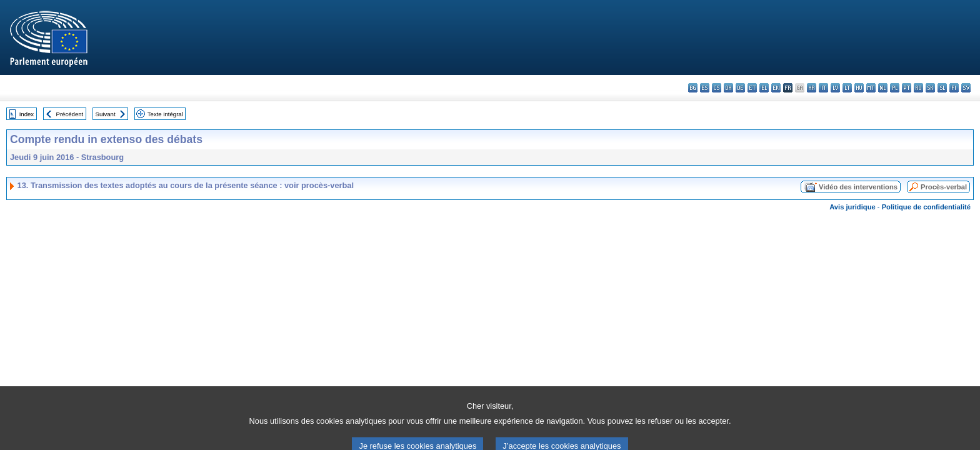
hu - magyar (859, 88)
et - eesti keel (752, 88)
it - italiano (823, 88)
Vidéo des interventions (858, 187)
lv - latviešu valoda (835, 88)
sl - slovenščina (942, 88)
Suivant (106, 114)
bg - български (693, 88)
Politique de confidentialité (926, 207)
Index (27, 114)
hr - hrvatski (812, 88)
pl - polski (895, 88)
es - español (705, 88)
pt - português (907, 88)
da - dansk (728, 88)
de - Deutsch (740, 88)
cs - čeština (717, 88)
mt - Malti (871, 88)
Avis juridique (852, 207)
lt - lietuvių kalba (847, 88)
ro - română (918, 88)
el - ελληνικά (764, 88)
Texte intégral (165, 114)
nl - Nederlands (883, 88)
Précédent (70, 114)
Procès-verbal (944, 187)
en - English (776, 88)
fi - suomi (954, 88)
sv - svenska (966, 88)
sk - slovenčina (930, 88)
